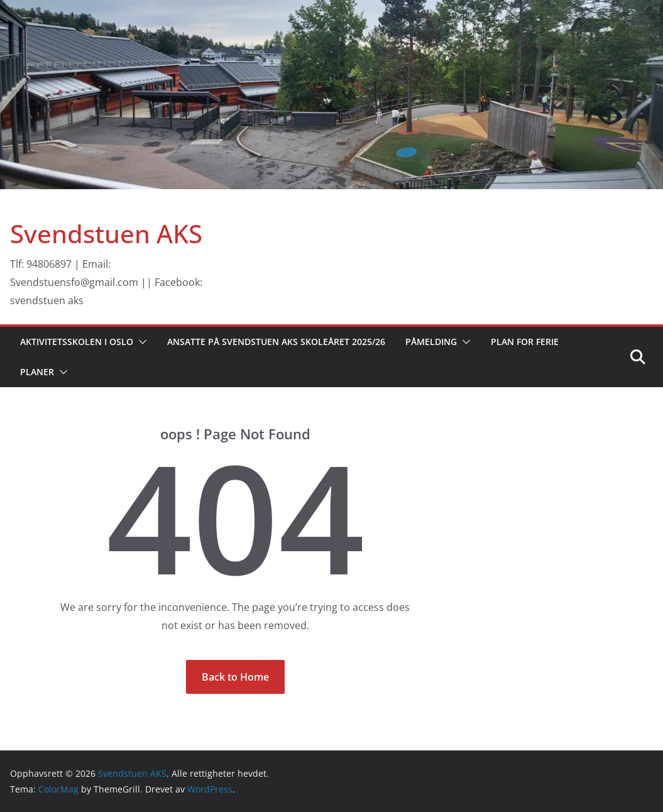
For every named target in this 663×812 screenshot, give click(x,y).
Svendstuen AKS (106, 233)
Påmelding (431, 342)
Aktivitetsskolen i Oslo (77, 342)
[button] (140, 342)
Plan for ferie (525, 342)
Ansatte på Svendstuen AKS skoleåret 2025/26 (276, 342)
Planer (37, 372)
